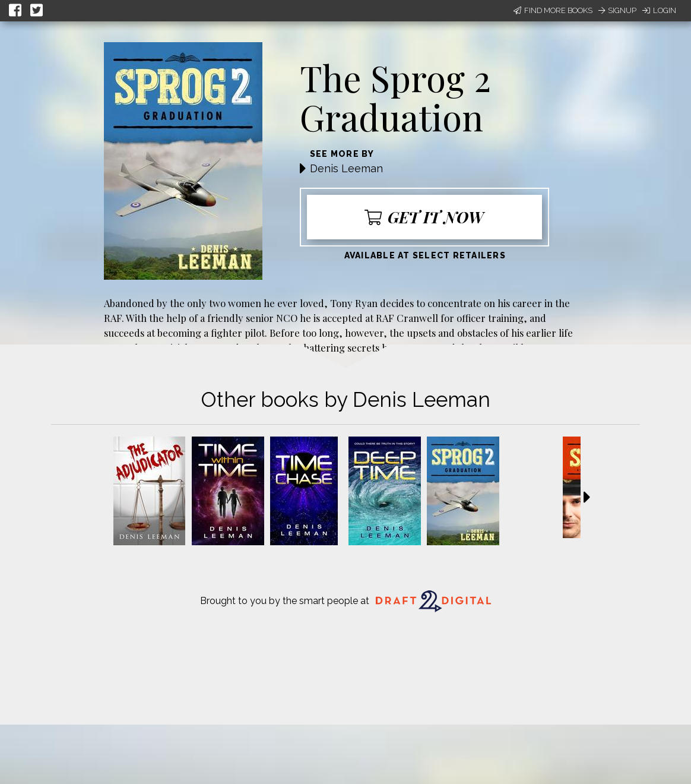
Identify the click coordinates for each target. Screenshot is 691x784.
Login (659, 10)
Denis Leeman (346, 168)
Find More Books (553, 10)
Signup (617, 10)
